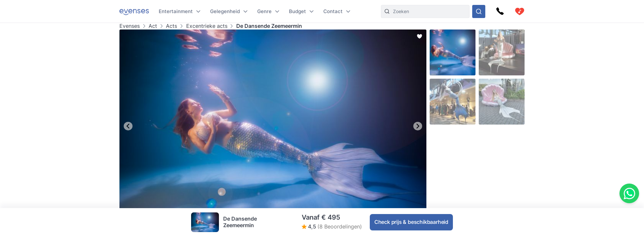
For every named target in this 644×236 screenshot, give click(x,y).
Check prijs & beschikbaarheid (411, 222)
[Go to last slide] (128, 126)
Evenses (130, 26)
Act (153, 26)
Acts (171, 26)
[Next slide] (418, 126)
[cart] (520, 11)
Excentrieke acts (207, 26)
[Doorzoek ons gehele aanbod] (479, 11)
